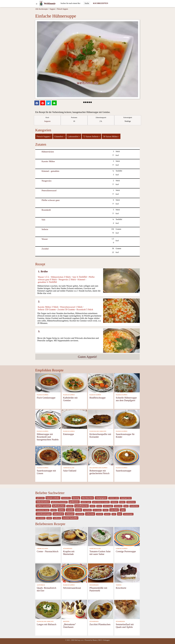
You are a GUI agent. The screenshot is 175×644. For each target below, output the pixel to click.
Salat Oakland (70, 471)
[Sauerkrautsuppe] (127, 456)
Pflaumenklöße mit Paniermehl (98, 589)
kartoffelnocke (82, 506)
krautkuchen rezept (43, 510)
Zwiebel (45, 249)
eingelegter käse (126, 498)
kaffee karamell (43, 506)
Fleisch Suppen (62, 9)
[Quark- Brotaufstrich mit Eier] (48, 573)
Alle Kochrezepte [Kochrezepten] (42, 9)
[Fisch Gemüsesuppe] (48, 383)
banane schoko (53, 498)
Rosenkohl (46, 210)
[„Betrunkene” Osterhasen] (74, 609)
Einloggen (107, 640)
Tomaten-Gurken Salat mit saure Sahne (100, 553)
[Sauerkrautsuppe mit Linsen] (48, 456)
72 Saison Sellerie (91, 136)
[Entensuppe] (74, 419)
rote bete (114, 510)
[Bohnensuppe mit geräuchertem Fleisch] (101, 456)
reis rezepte (97, 510)
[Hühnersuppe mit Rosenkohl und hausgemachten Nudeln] (48, 419)
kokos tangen (108, 506)
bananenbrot (66, 498)
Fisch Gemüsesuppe (46, 398)
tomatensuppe (128, 514)
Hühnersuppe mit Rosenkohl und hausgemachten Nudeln (48, 437)
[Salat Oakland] (74, 456)
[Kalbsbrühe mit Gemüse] (74, 383)
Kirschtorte (121, 588)
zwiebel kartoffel (70, 518)
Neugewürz (47, 181)
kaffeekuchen (59, 506)
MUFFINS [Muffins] (66, 621)
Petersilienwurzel (49, 190)
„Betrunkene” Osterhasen (70, 626)
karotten (70, 506)
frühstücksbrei (43, 502)
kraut (126, 506)
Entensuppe (69, 434)
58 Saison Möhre (111, 136)
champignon (101, 498)
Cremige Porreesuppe (126, 551)
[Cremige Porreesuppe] (127, 536)
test (120, 514)
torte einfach (41, 518)
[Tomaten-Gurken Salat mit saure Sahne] (101, 536)
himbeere (114, 502)
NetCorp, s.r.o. (79, 640)
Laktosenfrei (74, 136)
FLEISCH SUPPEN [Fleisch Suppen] (43, 395)
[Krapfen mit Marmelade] (74, 536)
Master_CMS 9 (97, 640)
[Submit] (87, 3)
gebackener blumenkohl (59, 502)
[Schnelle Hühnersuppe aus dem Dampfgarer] (127, 383)
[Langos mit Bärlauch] (48, 609)
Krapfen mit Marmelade (69, 553)
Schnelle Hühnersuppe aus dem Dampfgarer (126, 399)
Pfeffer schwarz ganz (51, 200)
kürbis (61, 510)
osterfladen (87, 510)
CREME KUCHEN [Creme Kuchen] (42, 549)
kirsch (93, 506)
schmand (70, 514)
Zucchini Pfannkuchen (100, 624)
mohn (79, 510)
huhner (122, 502)
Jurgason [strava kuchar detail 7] (47, 121)
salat (123, 510)
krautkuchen (134, 506)
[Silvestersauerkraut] (74, 573)
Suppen (52, 9)
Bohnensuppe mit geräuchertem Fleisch (99, 472)
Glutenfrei (59, 136)
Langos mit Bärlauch (47, 624)
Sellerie (45, 229)
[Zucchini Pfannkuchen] (101, 609)
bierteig (76, 498)
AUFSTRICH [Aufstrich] (41, 585)
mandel (70, 510)
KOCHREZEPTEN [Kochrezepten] (101, 3)
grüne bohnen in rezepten (101, 502)
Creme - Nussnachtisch (48, 551)
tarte (114, 514)
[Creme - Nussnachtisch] (48, 536)
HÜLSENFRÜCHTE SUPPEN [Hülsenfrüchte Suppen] (98, 468)
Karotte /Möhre (48, 161)
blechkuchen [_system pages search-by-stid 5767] (87, 498)
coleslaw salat (114, 498)
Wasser (45, 239)
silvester (100, 514)
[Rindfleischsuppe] (101, 383)
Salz (43, 220)
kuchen (54, 510)
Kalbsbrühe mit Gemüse (70, 399)
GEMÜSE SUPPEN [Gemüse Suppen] (122, 549)
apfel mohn (40, 498)
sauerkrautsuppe (44, 514)
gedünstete (74, 502)
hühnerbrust (131, 502)
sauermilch (58, 514)
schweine (90, 514)
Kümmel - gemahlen (50, 171)
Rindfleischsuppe (98, 398)
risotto (106, 510)
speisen (107, 514)
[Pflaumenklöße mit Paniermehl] (101, 573)
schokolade (80, 514)
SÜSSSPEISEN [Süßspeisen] (68, 549)
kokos (99, 506)
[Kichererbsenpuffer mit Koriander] (101, 419)
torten (49, 518)
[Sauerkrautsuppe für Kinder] (127, 419)
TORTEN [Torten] (119, 585)
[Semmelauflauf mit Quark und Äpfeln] (127, 609)
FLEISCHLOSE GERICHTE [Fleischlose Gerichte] (98, 431)
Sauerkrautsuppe (124, 471)
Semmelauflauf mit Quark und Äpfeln (125, 626)
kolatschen (118, 506)
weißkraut (57, 518)
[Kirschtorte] (127, 573)
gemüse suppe (86, 502)
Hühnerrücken (48, 152)
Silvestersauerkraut (72, 588)
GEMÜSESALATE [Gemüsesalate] (69, 468)
